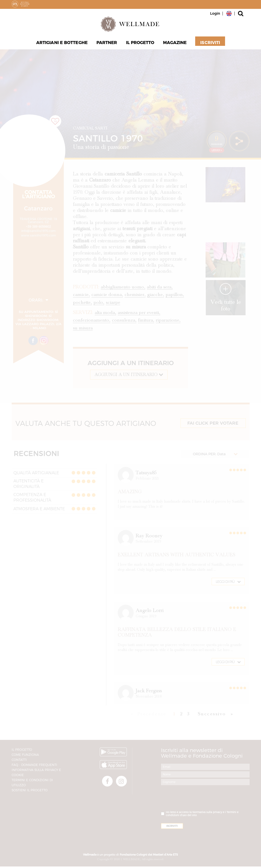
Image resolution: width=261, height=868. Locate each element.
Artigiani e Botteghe (62, 43)
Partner (107, 43)
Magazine (175, 43)
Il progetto (140, 43)
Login (215, 13)
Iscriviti (210, 43)
